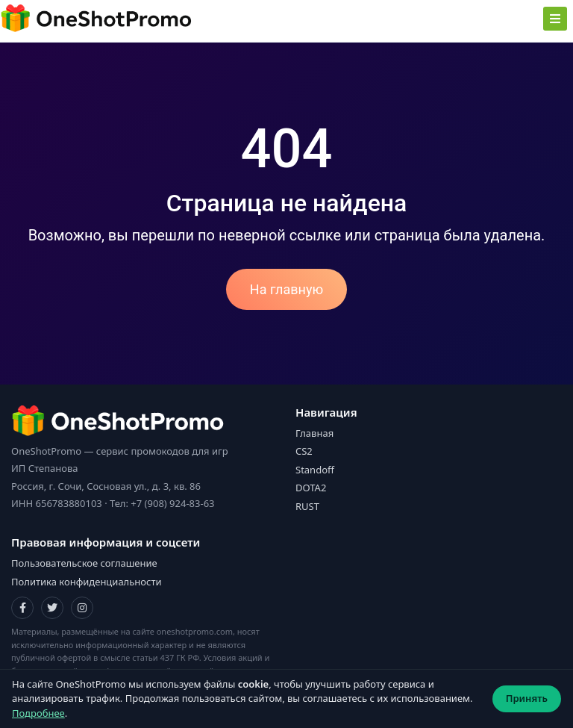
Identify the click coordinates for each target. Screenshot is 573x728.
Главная (314, 433)
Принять (527, 698)
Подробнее (38, 713)
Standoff (315, 470)
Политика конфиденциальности (87, 582)
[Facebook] (22, 608)
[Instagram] (82, 608)
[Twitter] (52, 608)
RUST (307, 506)
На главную (286, 289)
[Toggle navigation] (555, 19)
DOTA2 (311, 488)
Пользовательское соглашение (84, 563)
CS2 (304, 451)
